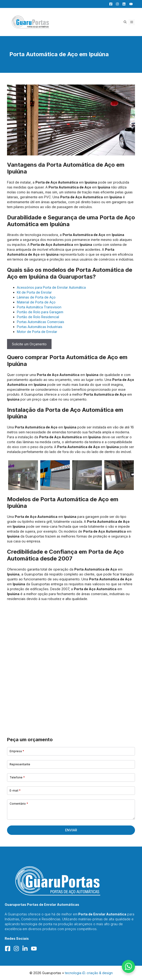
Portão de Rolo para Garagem (40, 312)
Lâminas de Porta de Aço (36, 297)
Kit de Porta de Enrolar (34, 292)
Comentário (19, 804)
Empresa (17, 751)
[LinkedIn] (123, 4)
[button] (125, 22)
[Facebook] (110, 4)
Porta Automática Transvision (39, 307)
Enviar (71, 830)
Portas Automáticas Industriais (40, 327)
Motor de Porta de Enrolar (37, 332)
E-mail (15, 790)
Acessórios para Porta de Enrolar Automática (51, 287)
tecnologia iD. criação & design (89, 973)
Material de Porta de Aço (36, 302)
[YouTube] (130, 4)
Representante (20, 764)
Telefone (17, 777)
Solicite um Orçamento (29, 344)
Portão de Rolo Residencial (38, 317)
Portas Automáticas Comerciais (41, 322)
